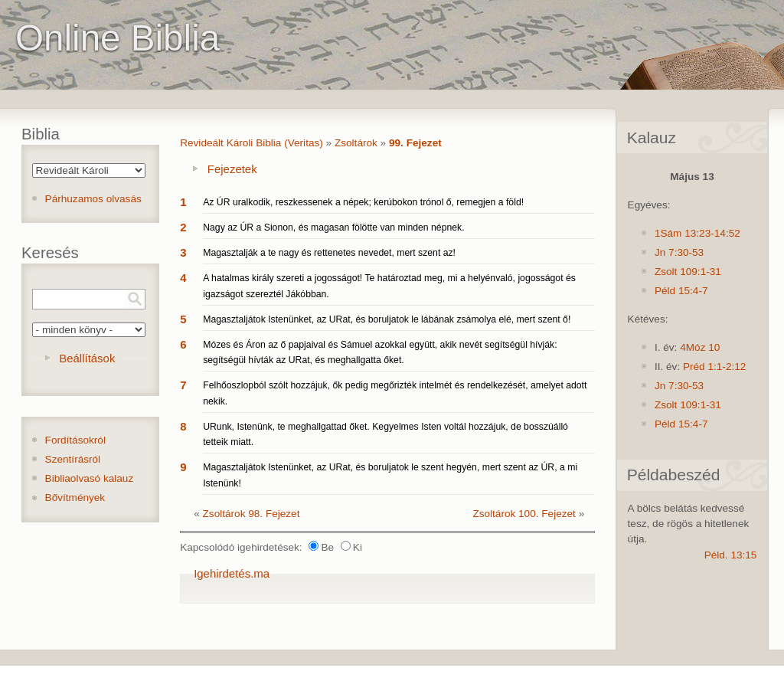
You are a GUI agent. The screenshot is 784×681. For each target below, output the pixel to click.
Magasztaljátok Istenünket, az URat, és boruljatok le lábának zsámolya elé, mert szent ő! (387, 319)
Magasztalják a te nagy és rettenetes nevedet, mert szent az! (329, 253)
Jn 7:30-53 (679, 252)
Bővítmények (75, 498)
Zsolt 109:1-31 (688, 272)
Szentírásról (73, 459)
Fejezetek (232, 169)
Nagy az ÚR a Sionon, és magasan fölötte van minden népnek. (333, 228)
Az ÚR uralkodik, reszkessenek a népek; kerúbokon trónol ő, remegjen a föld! (363, 202)
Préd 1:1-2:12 (714, 367)
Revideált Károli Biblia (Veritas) (252, 143)
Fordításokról (75, 440)
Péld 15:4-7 (681, 291)
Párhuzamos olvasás (93, 199)
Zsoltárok (356, 143)
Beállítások (87, 358)
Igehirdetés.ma (232, 573)
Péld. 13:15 (731, 555)
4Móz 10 (700, 347)
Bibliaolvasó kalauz (90, 478)
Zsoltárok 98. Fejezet (252, 514)
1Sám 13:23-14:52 (697, 233)
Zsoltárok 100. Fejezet (524, 514)
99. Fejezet (415, 143)
